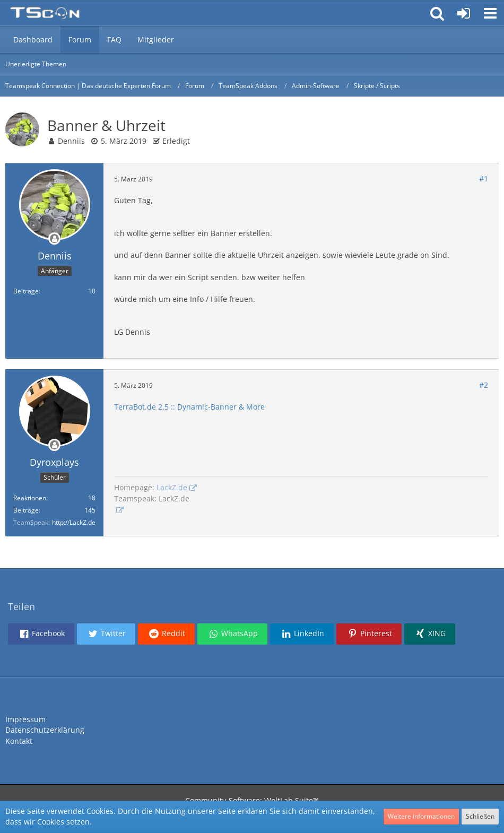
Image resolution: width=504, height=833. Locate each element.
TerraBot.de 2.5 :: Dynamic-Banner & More (189, 407)
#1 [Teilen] (484, 179)
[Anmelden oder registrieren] (464, 13)
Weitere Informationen (421, 816)
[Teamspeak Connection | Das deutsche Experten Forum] (45, 13)
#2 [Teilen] (484, 385)
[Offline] (55, 239)
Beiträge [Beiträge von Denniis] (26, 291)
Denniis (71, 141)
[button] (490, 13)
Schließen (480, 816)
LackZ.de (172, 487)
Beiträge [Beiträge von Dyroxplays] (26, 510)
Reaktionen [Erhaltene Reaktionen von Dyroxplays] (30, 498)
